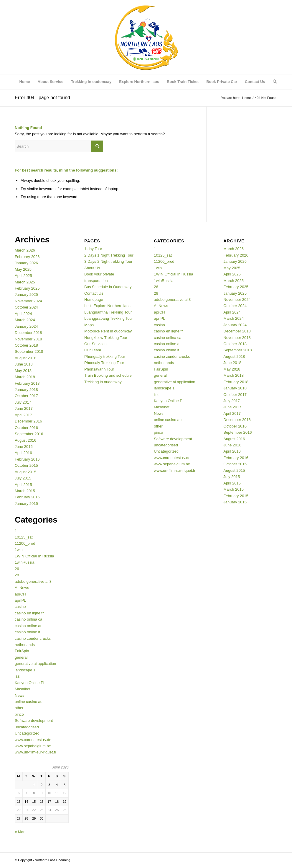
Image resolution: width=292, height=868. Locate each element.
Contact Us (94, 293)
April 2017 (23, 415)
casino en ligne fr (29, 613)
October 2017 (26, 396)
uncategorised (27, 727)
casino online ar (28, 626)
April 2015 (23, 485)
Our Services (95, 344)
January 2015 (26, 504)
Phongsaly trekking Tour (105, 356)
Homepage (94, 300)
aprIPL (20, 600)
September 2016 (29, 434)
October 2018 (26, 345)
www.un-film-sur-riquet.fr (36, 752)
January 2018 (26, 390)
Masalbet (23, 689)
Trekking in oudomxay (103, 382)
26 (17, 569)
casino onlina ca (28, 619)
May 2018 (23, 371)
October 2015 (26, 465)
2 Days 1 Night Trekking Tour (109, 255)
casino (20, 607)
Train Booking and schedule (108, 375)
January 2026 (26, 263)
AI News (22, 588)
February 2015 (27, 497)
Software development (34, 721)
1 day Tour (93, 249)
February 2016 (27, 459)
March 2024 (25, 320)
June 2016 (24, 447)
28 (17, 575)
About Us (92, 268)
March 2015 (25, 491)
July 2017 (23, 402)
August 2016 (25, 440)
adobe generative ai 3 (33, 581)
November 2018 (28, 339)
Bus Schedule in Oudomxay (108, 287)
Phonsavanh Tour (99, 369)
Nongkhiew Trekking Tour (106, 338)
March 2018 (25, 377)
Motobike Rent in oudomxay (108, 331)
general (21, 657)
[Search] (273, 82)
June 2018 (24, 364)
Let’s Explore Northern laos (107, 306)
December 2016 (28, 421)
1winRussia (24, 562)
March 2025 (25, 282)
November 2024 (28, 301)
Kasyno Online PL (30, 683)
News (20, 695)
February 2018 (27, 383)
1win (19, 550)
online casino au (29, 702)
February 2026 (27, 257)
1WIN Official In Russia (34, 556)
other (19, 708)
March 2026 (25, 250)
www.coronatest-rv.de (33, 740)
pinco (19, 714)
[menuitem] (24, 82)
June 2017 (24, 408)
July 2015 (23, 478)
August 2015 (25, 472)
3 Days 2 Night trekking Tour (108, 261)
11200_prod (25, 543)
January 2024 (26, 326)
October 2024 (26, 307)
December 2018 (28, 333)
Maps (89, 325)
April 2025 (23, 276)
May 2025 (23, 269)
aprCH (20, 594)
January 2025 (26, 294)
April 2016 (23, 453)
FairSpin (22, 651)
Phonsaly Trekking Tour (104, 363)
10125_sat (24, 537)
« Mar (20, 832)
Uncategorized (27, 733)
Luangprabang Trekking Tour (109, 318)
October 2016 (26, 428)
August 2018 (25, 358)
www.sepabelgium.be (33, 746)
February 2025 (27, 288)
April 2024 (23, 314)
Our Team (93, 350)
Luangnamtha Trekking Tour (108, 312)
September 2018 (29, 351)
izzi (18, 676)
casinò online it (27, 632)
